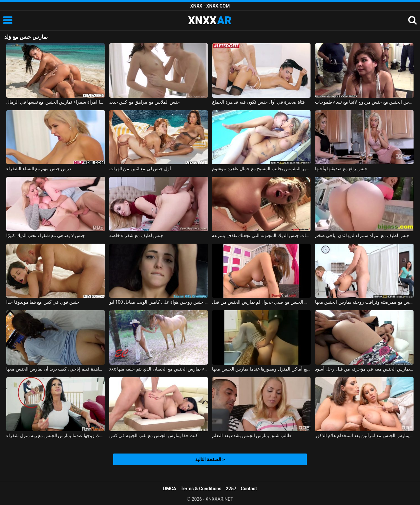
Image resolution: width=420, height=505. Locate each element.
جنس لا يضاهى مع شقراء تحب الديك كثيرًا (46, 235)
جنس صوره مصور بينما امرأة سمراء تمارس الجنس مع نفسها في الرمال (56, 102)
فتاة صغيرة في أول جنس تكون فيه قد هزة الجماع (258, 102)
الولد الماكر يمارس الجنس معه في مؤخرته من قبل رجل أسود (364, 369)
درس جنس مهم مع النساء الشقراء (39, 169)
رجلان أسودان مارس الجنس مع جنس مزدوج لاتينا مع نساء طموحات (364, 102)
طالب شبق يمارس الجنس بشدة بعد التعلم (252, 435)
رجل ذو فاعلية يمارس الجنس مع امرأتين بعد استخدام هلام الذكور (364, 435)
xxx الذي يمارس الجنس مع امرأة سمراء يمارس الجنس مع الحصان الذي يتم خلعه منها (159, 369)
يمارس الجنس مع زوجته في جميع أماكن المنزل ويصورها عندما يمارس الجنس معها (261, 369)
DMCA (170, 489)
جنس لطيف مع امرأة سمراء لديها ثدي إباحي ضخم (362, 235)
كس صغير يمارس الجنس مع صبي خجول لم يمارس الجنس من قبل (261, 302)
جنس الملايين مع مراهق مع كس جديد (145, 102)
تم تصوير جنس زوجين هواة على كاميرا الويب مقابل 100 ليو (159, 302)
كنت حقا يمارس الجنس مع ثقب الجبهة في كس (154, 435)
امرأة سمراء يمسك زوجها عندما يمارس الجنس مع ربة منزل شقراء (56, 435)
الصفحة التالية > (210, 459)
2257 (231, 489)
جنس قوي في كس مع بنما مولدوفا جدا (43, 302)
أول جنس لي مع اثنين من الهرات (140, 169)
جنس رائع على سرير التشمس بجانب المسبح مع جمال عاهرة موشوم (261, 169)
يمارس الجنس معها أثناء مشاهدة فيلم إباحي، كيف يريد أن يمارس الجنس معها (56, 369)
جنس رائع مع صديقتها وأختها (341, 169)
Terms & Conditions (201, 489)
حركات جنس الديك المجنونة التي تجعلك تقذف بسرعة (261, 235)
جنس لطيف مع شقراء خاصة (136, 235)
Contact (249, 489)
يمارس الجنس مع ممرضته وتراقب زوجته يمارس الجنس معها (364, 302)
